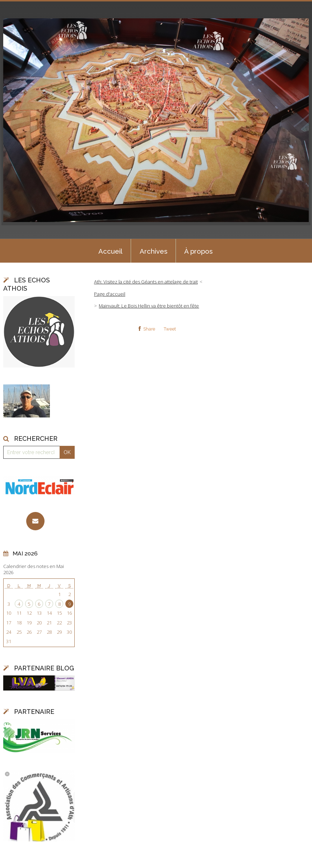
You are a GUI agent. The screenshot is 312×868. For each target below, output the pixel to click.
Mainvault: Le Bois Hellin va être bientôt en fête (149, 306)
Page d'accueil (110, 294)
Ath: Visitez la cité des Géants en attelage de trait (146, 282)
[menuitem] (110, 251)
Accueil (110, 251)
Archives (153, 251)
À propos (198, 251)
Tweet (170, 329)
